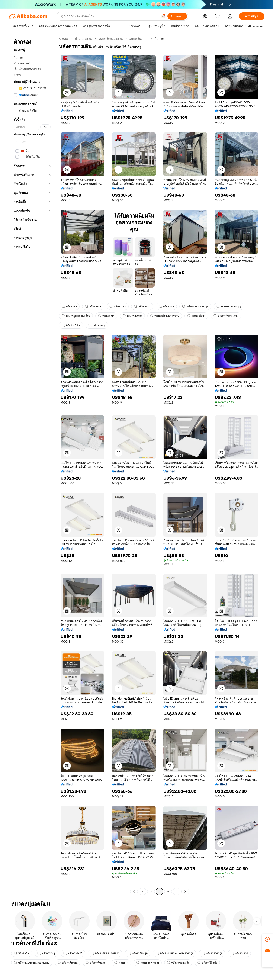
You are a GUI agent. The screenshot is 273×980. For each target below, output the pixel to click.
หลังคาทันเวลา (96, 963)
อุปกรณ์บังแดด (139, 39)
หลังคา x (121, 963)
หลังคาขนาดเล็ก (178, 963)
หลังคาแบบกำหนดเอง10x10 (32, 963)
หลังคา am (106, 316)
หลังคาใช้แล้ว (207, 963)
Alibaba (64, 39)
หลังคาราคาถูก (212, 953)
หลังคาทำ (69, 306)
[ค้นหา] (177, 16)
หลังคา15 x (118, 306)
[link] (267, 939)
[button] (163, 16)
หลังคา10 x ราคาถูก (195, 306)
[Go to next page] (185, 891)
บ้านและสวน (83, 39)
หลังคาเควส (239, 953)
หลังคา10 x (142, 306)
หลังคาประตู (46, 953)
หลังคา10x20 (73, 953)
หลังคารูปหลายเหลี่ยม (76, 316)
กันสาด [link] (159, 39)
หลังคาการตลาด (148, 963)
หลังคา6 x (166, 306)
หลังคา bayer (132, 316)
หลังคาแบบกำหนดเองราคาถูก (175, 953)
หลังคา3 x (22, 953)
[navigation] (32, 466)
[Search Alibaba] (109, 16)
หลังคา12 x (93, 306)
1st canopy (97, 325)
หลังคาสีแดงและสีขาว (105, 953)
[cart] (218, 17)
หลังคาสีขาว (196, 316)
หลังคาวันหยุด (138, 953)
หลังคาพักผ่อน (68, 963)
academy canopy (229, 306)
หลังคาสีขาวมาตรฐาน (165, 316)
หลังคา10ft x (71, 325)
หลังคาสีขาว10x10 (226, 316)
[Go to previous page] (134, 891)
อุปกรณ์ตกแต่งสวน (111, 39)
